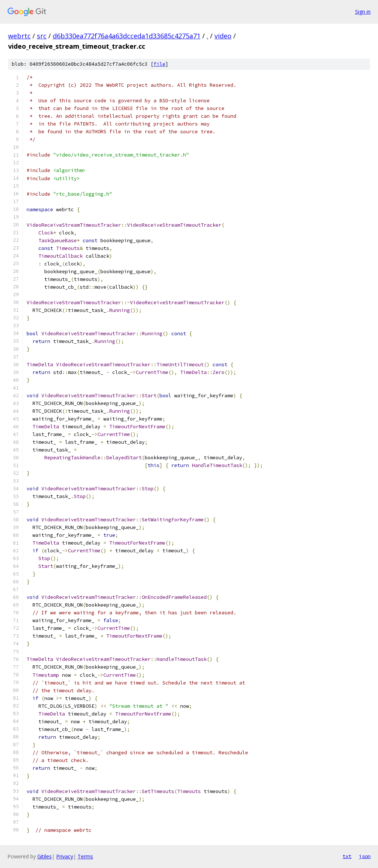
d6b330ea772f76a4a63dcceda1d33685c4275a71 (127, 36)
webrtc (19, 36)
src (42, 36)
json (365, 856)
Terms (85, 856)
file (159, 64)
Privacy (65, 856)
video (223, 36)
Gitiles (44, 856)
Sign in (363, 12)
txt (347, 856)
